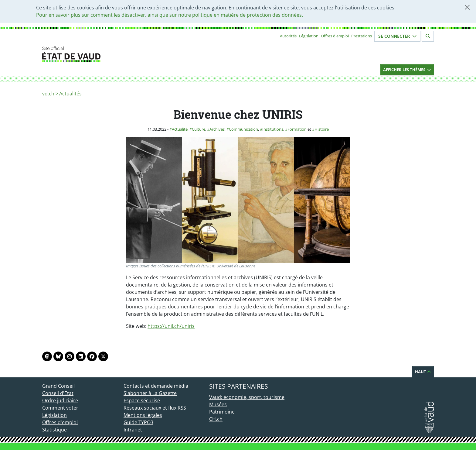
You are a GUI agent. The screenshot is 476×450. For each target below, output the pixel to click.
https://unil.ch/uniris (171, 326)
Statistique (54, 430)
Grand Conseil (58, 386)
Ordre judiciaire (60, 400)
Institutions (273, 129)
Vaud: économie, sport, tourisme (247, 397)
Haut (423, 372)
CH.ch (216, 419)
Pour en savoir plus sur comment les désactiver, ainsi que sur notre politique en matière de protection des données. (170, 15)
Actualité (180, 129)
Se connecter (397, 36)
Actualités (70, 94)
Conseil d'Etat (58, 393)
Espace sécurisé (142, 400)
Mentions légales (143, 415)
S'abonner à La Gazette (150, 393)
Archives (217, 129)
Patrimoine (222, 412)
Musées (218, 404)
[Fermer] (467, 7)
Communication (243, 129)
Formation (297, 129)
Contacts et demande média (156, 386)
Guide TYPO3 (138, 422)
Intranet (133, 430)
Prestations (362, 36)
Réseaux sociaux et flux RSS (155, 408)
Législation (309, 36)
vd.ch (48, 94)
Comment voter (60, 408)
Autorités (288, 36)
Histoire (322, 129)
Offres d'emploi (335, 36)
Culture (199, 129)
